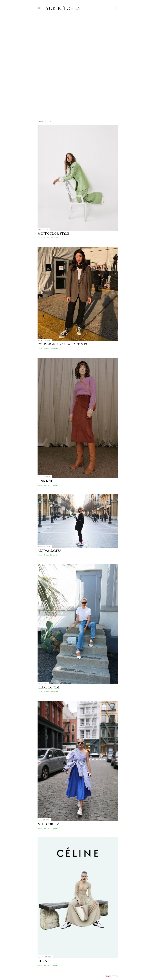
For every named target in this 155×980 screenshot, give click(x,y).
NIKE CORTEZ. (49, 824)
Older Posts (111, 976)
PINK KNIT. (46, 481)
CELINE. (44, 961)
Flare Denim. (49, 687)
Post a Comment (51, 238)
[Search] (116, 8)
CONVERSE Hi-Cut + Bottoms (62, 344)
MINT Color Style (53, 233)
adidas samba (49, 551)
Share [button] (40, 238)
